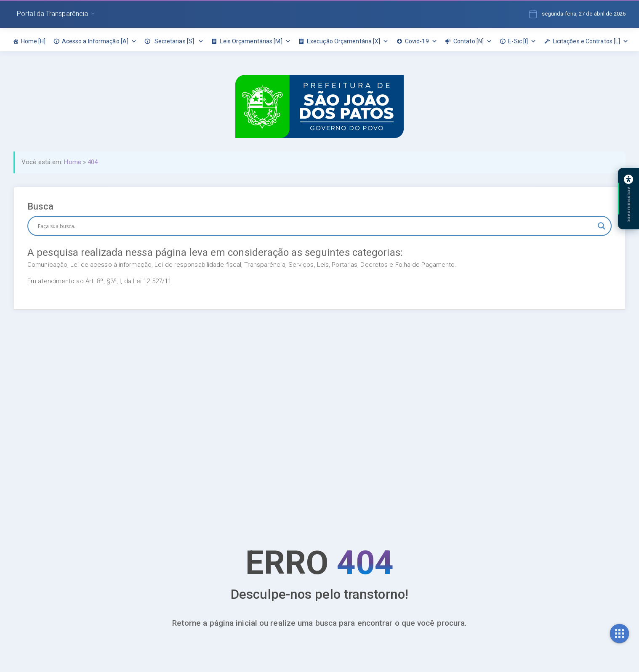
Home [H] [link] (33, 41)
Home (72, 162)
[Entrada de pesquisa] (316, 226)
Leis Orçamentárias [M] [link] (255, 41)
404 (93, 162)
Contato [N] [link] (473, 41)
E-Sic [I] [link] (522, 41)
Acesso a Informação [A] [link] (99, 41)
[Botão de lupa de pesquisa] (602, 226)
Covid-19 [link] (421, 41)
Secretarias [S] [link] (178, 41)
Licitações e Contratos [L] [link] (591, 41)
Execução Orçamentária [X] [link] (348, 41)
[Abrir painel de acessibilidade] (628, 199)
